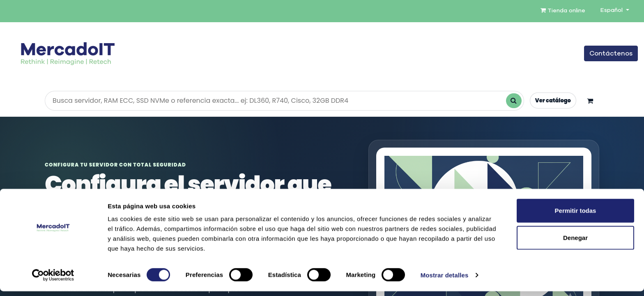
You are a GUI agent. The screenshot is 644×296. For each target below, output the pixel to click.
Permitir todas (576, 215)
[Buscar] (512, 101)
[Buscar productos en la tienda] (284, 101)
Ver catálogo (552, 101)
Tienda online (563, 10)
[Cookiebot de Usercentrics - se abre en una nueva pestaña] (53, 280)
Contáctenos (611, 53)
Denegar (575, 242)
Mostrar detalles (445, 280)
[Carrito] (590, 101)
